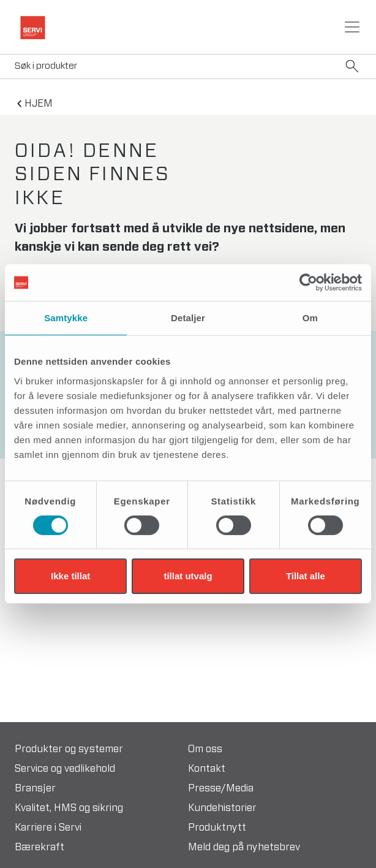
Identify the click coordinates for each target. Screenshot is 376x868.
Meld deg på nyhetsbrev (244, 847)
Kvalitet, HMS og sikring (69, 808)
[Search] (188, 67)
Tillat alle (306, 576)
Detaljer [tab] (188, 318)
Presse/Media (221, 788)
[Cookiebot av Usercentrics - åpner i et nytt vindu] (308, 283)
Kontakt (207, 769)
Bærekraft (39, 847)
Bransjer (35, 788)
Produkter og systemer (69, 749)
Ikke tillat (70, 576)
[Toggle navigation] (352, 27)
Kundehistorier (222, 808)
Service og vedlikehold (65, 769)
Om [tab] (310, 318)
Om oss (205, 749)
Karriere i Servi (48, 828)
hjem (39, 104)
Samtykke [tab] (66, 318)
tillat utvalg (188, 576)
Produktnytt (217, 828)
